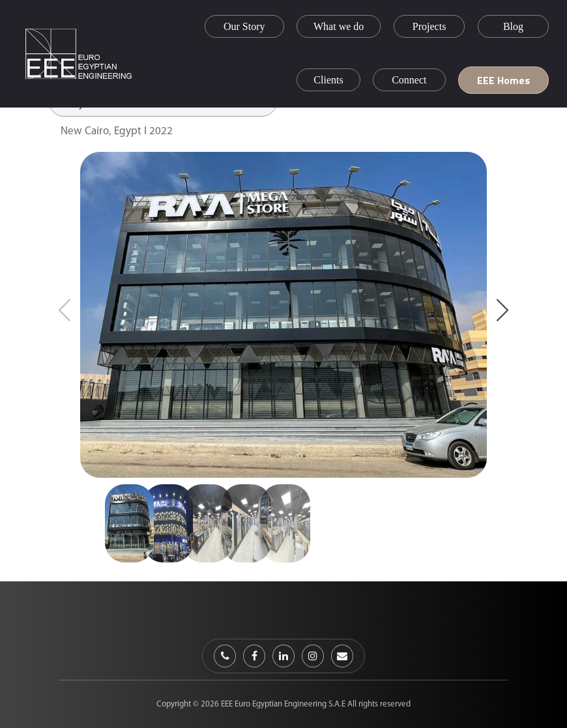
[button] (502, 310)
